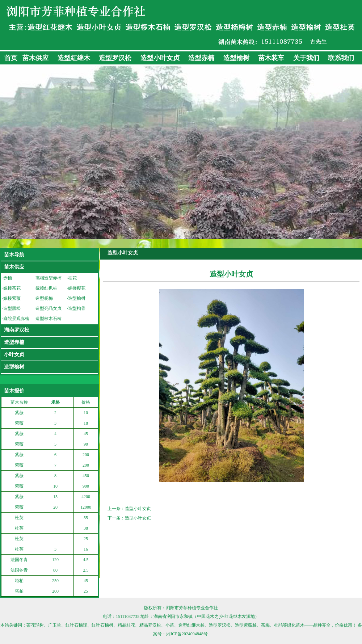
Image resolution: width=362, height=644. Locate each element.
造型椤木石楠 (49, 319)
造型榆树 (236, 58)
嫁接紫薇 (12, 298)
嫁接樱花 (77, 288)
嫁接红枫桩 (46, 288)
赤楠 (8, 278)
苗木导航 (14, 255)
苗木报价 (14, 391)
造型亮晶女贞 (49, 308)
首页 (11, 58)
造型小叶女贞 (160, 58)
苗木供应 (35, 58)
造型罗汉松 (115, 58)
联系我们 (341, 58)
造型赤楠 (201, 58)
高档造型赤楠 (49, 278)
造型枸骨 (77, 308)
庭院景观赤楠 (16, 319)
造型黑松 (12, 308)
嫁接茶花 (12, 288)
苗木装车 (271, 58)
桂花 (72, 278)
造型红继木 (74, 58)
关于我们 (306, 58)
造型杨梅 (44, 298)
